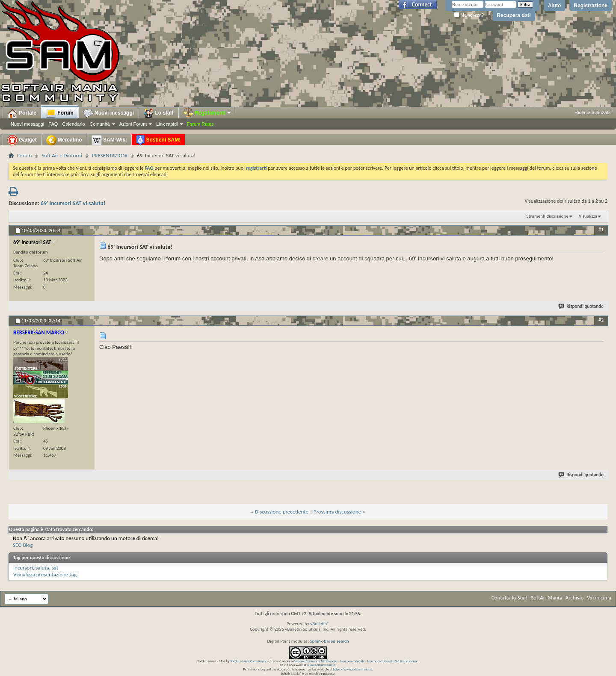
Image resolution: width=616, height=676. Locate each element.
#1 (601, 230)
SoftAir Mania (546, 598)
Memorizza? (469, 15)
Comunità (99, 124)
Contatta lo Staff (510, 598)
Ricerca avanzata (593, 112)
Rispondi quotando (581, 306)
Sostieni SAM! (158, 140)
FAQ (53, 124)
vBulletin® (320, 624)
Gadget (22, 140)
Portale (22, 113)
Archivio (575, 598)
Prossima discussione (337, 512)
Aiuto (555, 6)
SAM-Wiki (109, 140)
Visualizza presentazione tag (45, 574)
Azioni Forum (133, 124)
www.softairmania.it (321, 665)
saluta (42, 568)
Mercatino (64, 140)
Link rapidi (167, 124)
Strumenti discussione (548, 216)
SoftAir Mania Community (248, 661)
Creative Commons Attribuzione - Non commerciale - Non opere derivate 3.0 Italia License (356, 661)
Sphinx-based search (330, 641)
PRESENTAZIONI (110, 155)
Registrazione (591, 6)
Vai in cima (599, 598)
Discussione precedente (282, 512)
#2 (601, 320)
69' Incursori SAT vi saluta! (73, 203)
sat (55, 568)
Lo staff (158, 113)
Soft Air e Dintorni (62, 155)
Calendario (73, 124)
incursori (23, 568)
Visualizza (588, 216)
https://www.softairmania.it (353, 669)
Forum (60, 113)
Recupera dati (514, 15)
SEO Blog (23, 545)
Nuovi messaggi (27, 124)
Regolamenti (207, 113)
